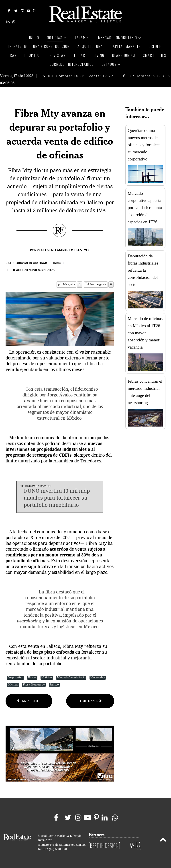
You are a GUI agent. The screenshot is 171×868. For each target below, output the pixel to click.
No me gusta (98, 284)
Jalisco (54, 685)
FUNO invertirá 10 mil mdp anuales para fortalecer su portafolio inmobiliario (57, 498)
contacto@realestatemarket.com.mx (62, 845)
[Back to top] (163, 840)
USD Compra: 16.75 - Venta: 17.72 (78, 76)
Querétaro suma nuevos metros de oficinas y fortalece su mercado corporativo (144, 145)
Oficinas (13, 685)
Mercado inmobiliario (43, 263)
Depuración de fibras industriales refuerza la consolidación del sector (143, 270)
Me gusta (69, 284)
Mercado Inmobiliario (71, 678)
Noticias (47, 678)
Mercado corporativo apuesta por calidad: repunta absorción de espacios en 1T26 (145, 208)
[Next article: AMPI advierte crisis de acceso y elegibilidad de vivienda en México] (90, 701)
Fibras (32, 678)
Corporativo (15, 678)
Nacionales (98, 678)
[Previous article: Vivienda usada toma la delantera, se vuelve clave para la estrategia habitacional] (29, 701)
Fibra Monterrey (34, 685)
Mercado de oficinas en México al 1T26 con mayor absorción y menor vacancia (145, 333)
